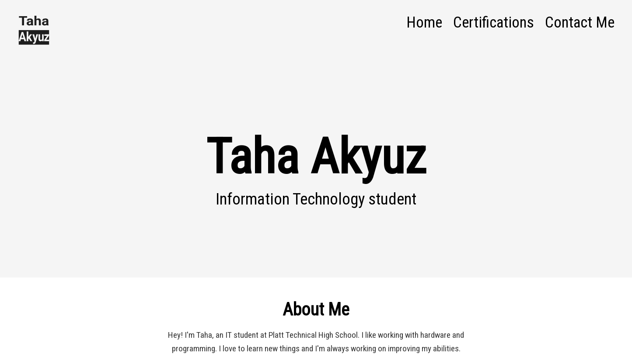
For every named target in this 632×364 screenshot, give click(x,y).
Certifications (494, 22)
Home (424, 22)
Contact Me (580, 22)
